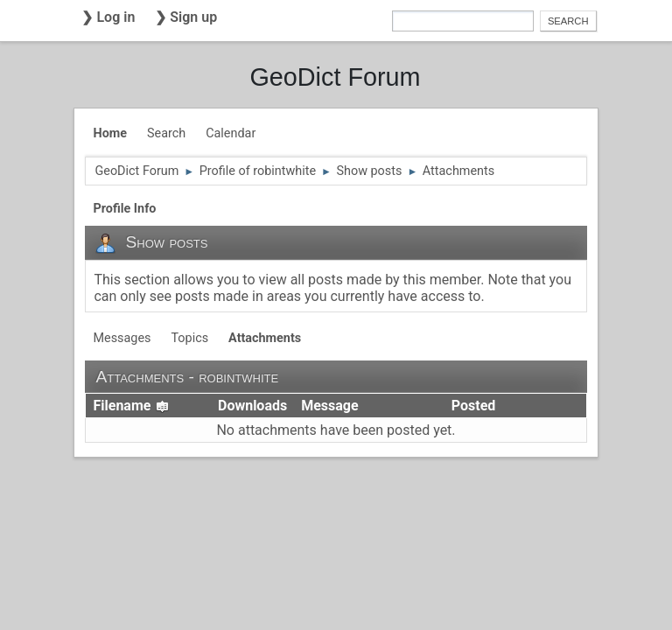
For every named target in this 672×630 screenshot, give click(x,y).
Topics (189, 338)
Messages (122, 338)
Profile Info (124, 209)
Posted (474, 406)
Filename (131, 406)
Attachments (265, 338)
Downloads (252, 406)
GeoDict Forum (335, 77)
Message (329, 406)
